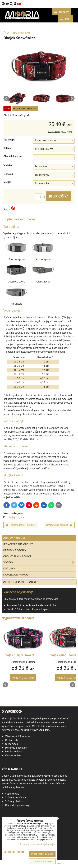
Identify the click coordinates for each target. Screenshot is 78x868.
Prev (6, 98)
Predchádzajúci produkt (21, 525)
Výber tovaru (12, 794)
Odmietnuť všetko (42, 861)
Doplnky (9, 568)
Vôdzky (40, 562)
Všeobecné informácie (17, 736)
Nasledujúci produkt (59, 525)
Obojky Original (16, 517)
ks (41, 197)
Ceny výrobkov (13, 755)
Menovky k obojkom (16, 748)
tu (22, 237)
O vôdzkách (12, 744)
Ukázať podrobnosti (14, 852)
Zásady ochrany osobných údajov (38, 844)
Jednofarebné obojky (18, 544)
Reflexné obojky (15, 550)
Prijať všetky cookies (42, 854)
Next (72, 98)
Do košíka (59, 196)
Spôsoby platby (13, 801)
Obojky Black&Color (18, 556)
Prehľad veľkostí (14, 751)
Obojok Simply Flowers (19, 655)
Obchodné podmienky (17, 805)
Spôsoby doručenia (15, 797)
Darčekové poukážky (18, 574)
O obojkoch (11, 740)
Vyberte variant (23, 678)
